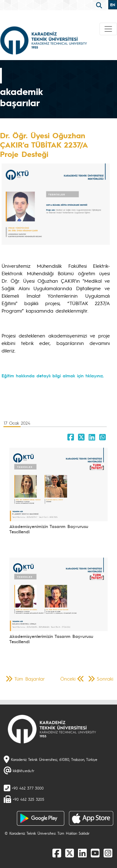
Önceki (68, 679)
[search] (100, 5)
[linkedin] (82, 853)
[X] (70, 853)
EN (113, 5)
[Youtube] (95, 853)
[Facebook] (57, 853)
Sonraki (105, 679)
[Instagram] (108, 853)
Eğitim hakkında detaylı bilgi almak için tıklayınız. (53, 375)
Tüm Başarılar (30, 679)
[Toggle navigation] (108, 29)
